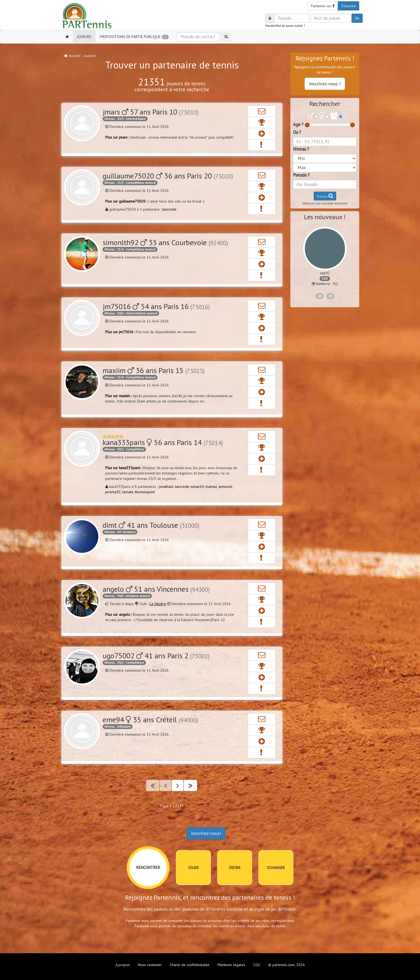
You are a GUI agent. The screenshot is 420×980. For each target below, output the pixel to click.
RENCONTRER (148, 867)
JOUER (193, 868)
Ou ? (297, 132)
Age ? (298, 124)
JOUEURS (84, 37)
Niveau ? (301, 149)
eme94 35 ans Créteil (150, 719)
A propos (123, 965)
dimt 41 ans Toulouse (151, 525)
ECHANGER (276, 868)
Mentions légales (231, 965)
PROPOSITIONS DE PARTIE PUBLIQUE (134, 37)
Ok (357, 18)
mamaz (211, 487)
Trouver (325, 196)
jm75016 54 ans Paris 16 (156, 306)
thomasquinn (145, 492)
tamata (128, 492)
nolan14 (197, 487)
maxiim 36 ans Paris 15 (154, 370)
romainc (325, 273)
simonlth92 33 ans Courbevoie (165, 242)
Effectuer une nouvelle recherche (325, 203)
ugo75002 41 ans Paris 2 (156, 656)
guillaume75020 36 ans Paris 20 (168, 176)
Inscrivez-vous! (206, 833)
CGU (257, 965)
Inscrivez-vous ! (325, 84)
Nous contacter (150, 965)
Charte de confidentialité (190, 965)
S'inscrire (348, 6)
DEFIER (235, 868)
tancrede (169, 209)
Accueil (72, 56)
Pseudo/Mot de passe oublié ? (285, 26)
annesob (225, 487)
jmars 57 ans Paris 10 (151, 112)
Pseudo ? (301, 175)
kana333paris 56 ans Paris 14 (163, 442)
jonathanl (166, 487)
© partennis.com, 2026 (286, 965)
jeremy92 (113, 492)
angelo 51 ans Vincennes (156, 589)
